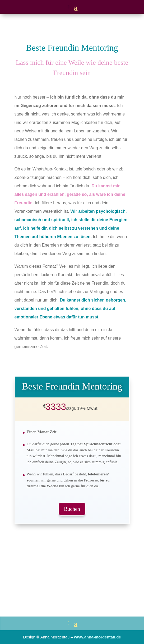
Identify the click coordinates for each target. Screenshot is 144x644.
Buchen (72, 509)
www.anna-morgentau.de (97, 637)
